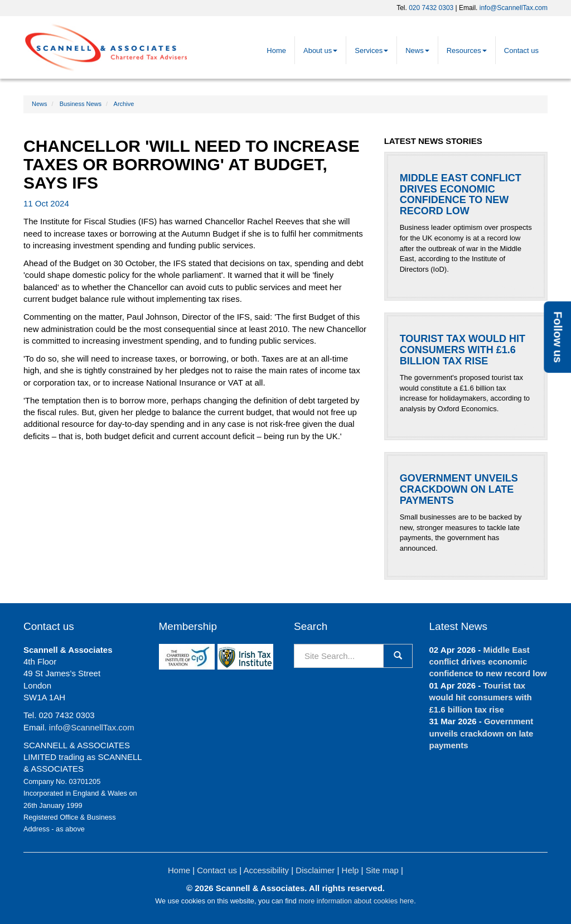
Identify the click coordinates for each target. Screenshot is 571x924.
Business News (81, 104)
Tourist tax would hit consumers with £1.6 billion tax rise (481, 697)
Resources (467, 50)
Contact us (521, 50)
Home (276, 50)
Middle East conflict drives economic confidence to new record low (488, 662)
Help (350, 870)
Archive (124, 104)
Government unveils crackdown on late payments (482, 733)
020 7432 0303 (431, 8)
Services (371, 50)
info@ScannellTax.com (514, 8)
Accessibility (266, 870)
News (417, 50)
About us (320, 50)
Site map (382, 870)
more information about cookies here (356, 901)
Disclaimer (315, 870)
